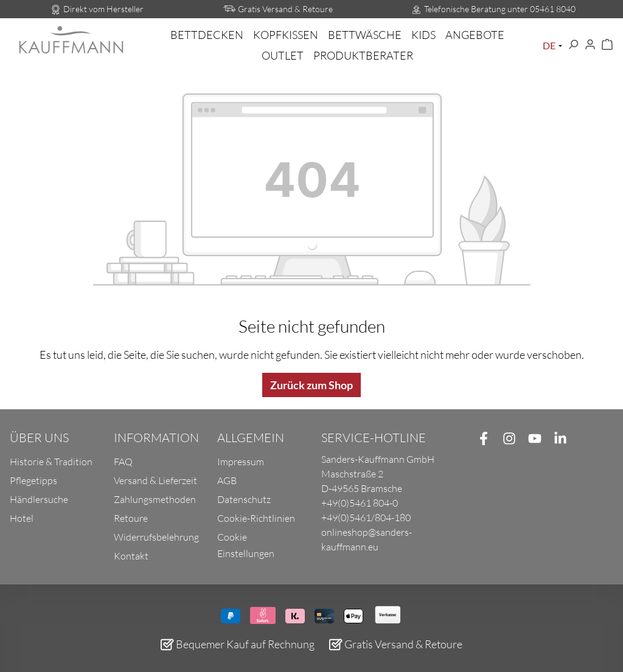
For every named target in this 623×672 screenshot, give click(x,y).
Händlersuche (39, 499)
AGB (227, 480)
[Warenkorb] (607, 45)
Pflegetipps (33, 480)
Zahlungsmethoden (155, 499)
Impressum (241, 462)
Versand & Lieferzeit (155, 480)
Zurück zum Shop (311, 385)
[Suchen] (573, 45)
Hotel (22, 518)
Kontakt (131, 556)
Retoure (131, 518)
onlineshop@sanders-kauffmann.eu (367, 539)
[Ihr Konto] (590, 45)
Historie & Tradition (51, 462)
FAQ (123, 462)
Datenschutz (244, 499)
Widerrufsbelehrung (156, 537)
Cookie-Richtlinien (256, 518)
